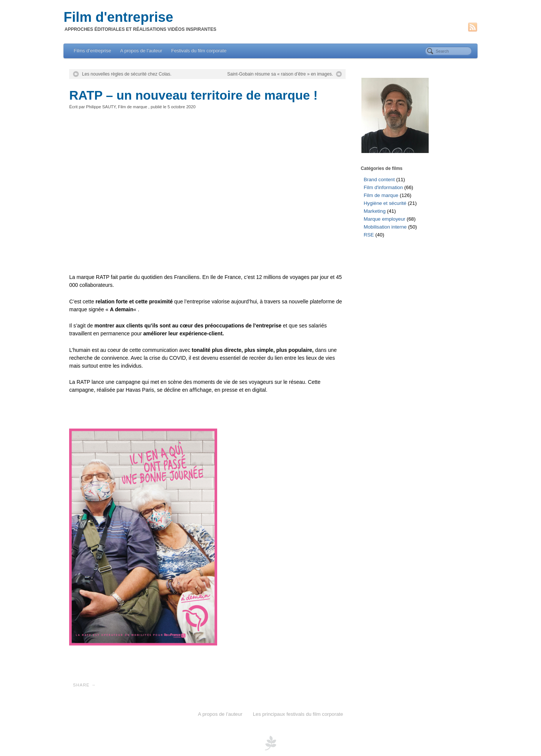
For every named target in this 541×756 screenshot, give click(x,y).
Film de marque (133, 107)
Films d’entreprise (92, 51)
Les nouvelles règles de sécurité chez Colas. (127, 74)
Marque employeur (385, 219)
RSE (369, 235)
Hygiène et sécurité (385, 203)
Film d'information (383, 187)
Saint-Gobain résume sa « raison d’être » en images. (280, 74)
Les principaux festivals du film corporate (298, 714)
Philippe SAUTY (101, 107)
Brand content (379, 180)
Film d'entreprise (118, 17)
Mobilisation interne (385, 227)
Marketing (375, 211)
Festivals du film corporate (199, 51)
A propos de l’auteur (141, 51)
